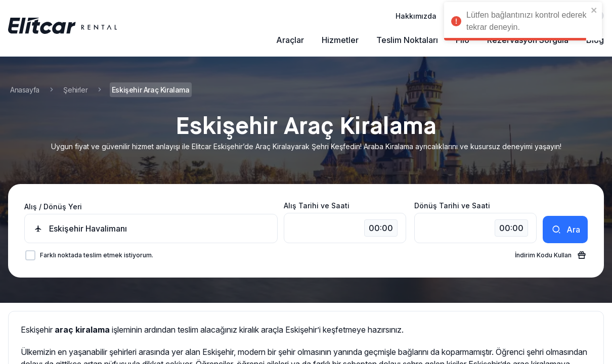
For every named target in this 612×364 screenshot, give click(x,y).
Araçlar (290, 40)
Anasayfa (25, 90)
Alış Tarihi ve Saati (317, 206)
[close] (594, 10)
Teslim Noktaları (407, 40)
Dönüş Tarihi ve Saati (452, 206)
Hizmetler (340, 40)
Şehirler (75, 90)
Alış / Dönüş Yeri (53, 207)
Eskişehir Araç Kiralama (151, 90)
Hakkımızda (416, 16)
